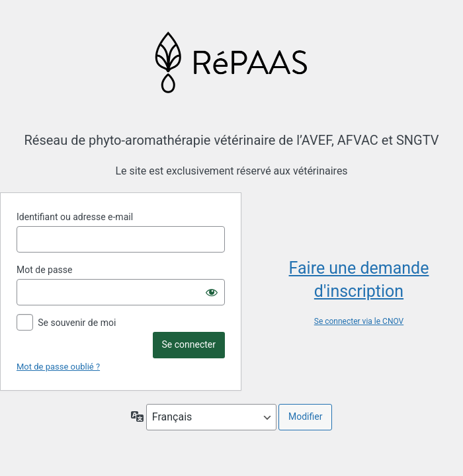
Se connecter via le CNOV (359, 321)
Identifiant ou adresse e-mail (75, 217)
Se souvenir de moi (77, 323)
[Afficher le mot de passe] (212, 292)
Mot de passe (44, 270)
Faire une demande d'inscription (359, 280)
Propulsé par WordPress (232, 62)
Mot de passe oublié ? (58, 367)
